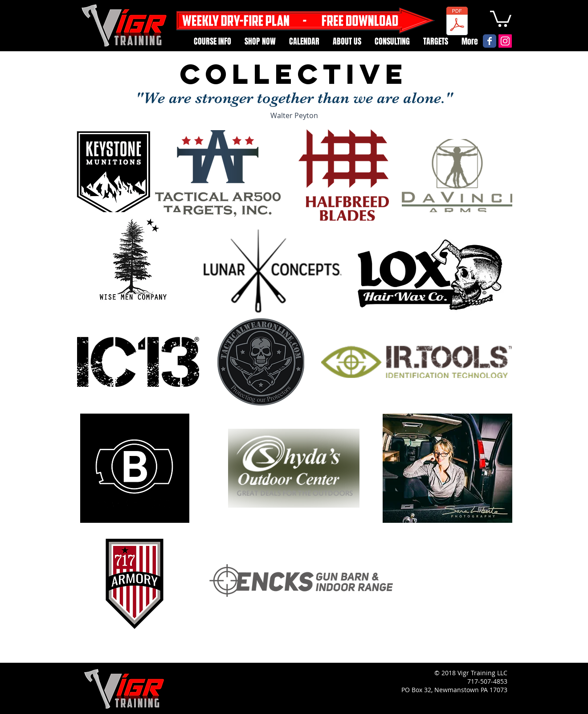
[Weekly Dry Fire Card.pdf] (457, 22)
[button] (501, 18)
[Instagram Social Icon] (505, 41)
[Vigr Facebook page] (490, 41)
